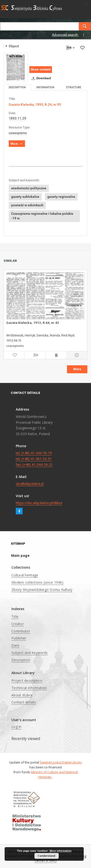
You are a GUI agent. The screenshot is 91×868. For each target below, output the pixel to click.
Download (40, 78)
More (77, 369)
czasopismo (18, 133)
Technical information (29, 688)
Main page (20, 555)
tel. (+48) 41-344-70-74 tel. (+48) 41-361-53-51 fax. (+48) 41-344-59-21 (34, 459)
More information (60, 851)
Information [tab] (45, 87)
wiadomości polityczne (29, 188)
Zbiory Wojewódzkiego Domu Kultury (42, 590)
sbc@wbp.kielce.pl (30, 484)
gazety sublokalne (25, 197)
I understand (47, 856)
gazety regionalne (61, 197)
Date (15, 645)
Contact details (24, 702)
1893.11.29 (17, 118)
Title (15, 617)
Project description (27, 681)
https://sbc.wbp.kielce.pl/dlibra (39, 503)
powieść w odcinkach (27, 205)
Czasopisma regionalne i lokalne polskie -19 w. (42, 216)
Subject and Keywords (29, 653)
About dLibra (22, 695)
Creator (18, 624)
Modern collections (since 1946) (37, 582)
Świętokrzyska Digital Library (61, 762)
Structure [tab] (74, 87)
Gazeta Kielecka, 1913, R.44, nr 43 (33, 323)
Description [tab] (17, 87)
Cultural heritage (25, 575)
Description (21, 660)
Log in (17, 727)
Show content (41, 69)
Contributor (21, 631)
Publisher (19, 638)
